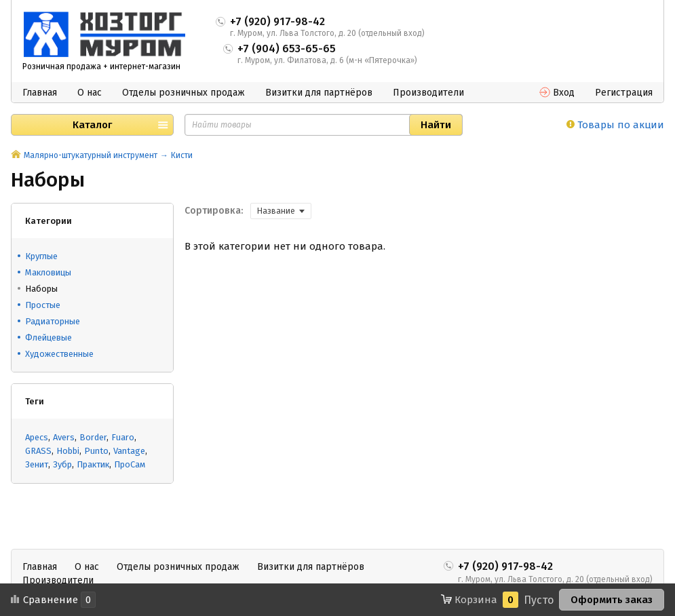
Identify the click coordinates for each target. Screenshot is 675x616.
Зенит (37, 464)
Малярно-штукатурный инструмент (91, 155)
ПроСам (130, 464)
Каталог (92, 125)
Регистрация (624, 93)
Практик (93, 464)
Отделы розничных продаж (184, 93)
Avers (64, 437)
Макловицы (48, 272)
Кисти (182, 155)
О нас (90, 93)
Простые (43, 305)
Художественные (59, 354)
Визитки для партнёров (319, 93)
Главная (40, 93)
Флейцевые (49, 338)
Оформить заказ (612, 600)
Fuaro (123, 437)
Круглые (41, 256)
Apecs (37, 437)
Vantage (129, 451)
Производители (428, 93)
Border (93, 437)
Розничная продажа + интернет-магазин (101, 66)
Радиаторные (53, 321)
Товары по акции (615, 125)
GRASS (38, 451)
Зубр (62, 464)
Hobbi (68, 451)
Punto (96, 451)
